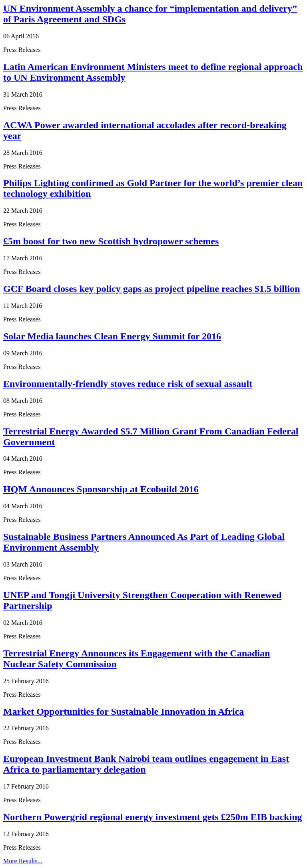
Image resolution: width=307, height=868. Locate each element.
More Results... (23, 861)
